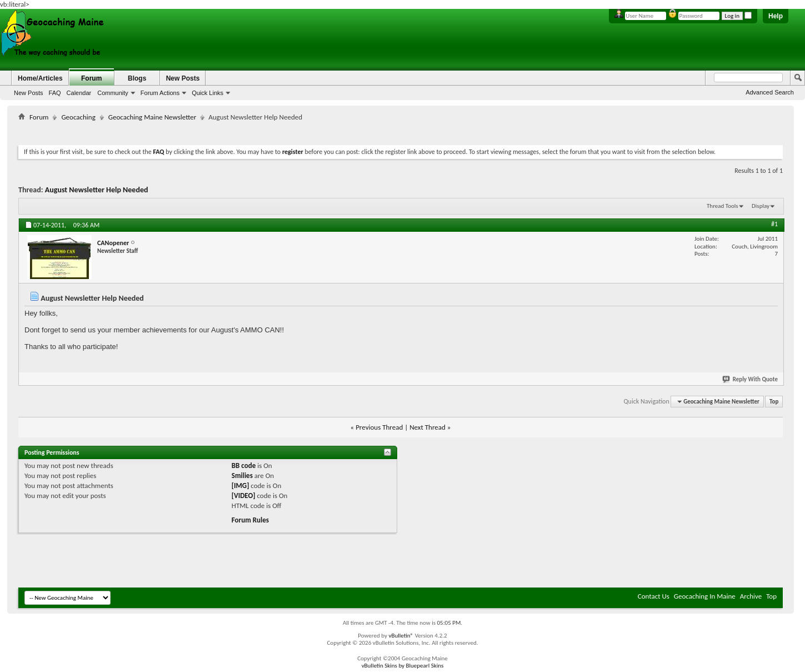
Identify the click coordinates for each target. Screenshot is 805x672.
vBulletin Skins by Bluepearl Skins (403, 666)
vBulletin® (401, 636)
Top (774, 402)
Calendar (79, 93)
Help (776, 16)
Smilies (242, 476)
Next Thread (427, 427)
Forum (91, 78)
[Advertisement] (401, 131)
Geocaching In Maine (705, 596)
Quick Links (207, 93)
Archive (751, 596)
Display (761, 206)
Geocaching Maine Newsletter (152, 117)
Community (113, 93)
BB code (244, 466)
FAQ (55, 93)
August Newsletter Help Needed (97, 190)
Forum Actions (160, 93)
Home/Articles (40, 78)
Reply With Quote (751, 379)
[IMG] (241, 486)
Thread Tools (722, 206)
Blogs (137, 78)
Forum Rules (250, 520)
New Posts (29, 93)
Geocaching (78, 117)
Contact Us (654, 596)
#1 (774, 224)
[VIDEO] (244, 496)
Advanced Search (770, 92)
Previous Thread (379, 427)
